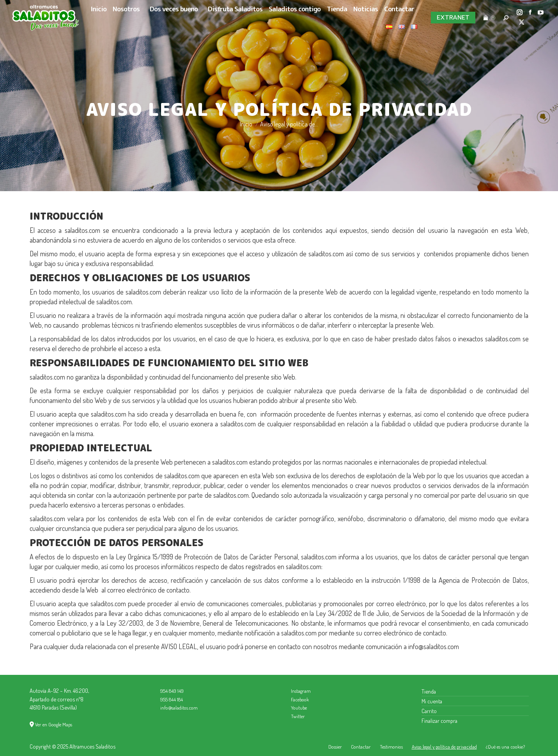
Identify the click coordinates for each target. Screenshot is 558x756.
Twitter (298, 716)
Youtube (299, 708)
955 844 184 (172, 699)
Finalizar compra (439, 721)
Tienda (429, 691)
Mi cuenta (432, 701)
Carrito (429, 711)
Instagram (301, 691)
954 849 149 (172, 691)
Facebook (300, 699)
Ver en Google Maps (54, 724)
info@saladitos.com (179, 708)
